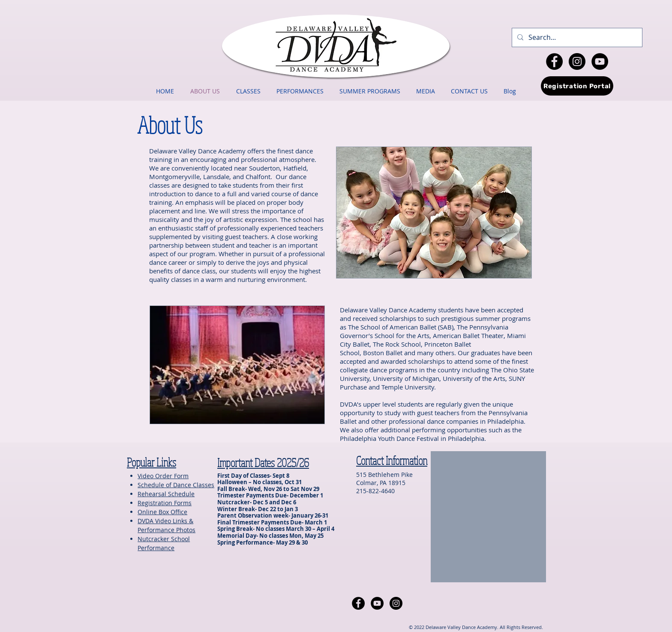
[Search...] (576, 37)
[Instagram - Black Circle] (577, 61)
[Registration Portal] (577, 86)
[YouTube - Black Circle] (600, 61)
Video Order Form (163, 476)
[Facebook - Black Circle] (554, 61)
